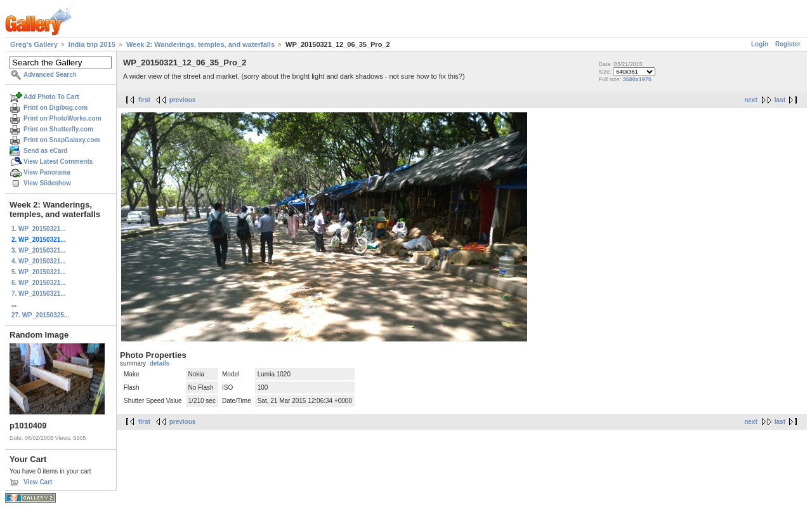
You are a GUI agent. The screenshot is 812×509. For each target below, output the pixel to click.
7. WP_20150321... (39, 294)
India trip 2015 (92, 44)
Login (760, 44)
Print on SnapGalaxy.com (62, 140)
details (160, 363)
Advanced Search (50, 75)
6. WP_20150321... (39, 283)
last (780, 100)
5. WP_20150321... (39, 272)
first (144, 100)
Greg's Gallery (34, 44)
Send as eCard (45, 151)
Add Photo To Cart (51, 97)
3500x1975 (637, 79)
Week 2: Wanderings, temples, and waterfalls (200, 44)
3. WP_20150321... (39, 250)
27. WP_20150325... (40, 315)
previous (183, 100)
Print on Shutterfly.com (58, 129)
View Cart (38, 482)
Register (788, 44)
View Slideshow (47, 183)
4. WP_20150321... (39, 261)
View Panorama (47, 172)
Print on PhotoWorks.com (62, 118)
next (751, 100)
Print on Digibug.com (56, 108)
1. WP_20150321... (39, 229)
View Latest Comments (58, 162)
